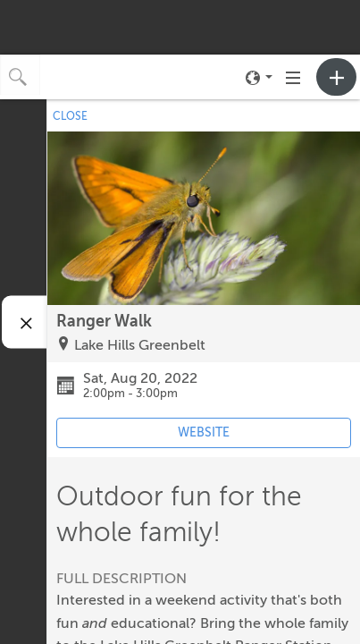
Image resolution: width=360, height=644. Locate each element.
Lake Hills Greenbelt (140, 345)
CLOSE (70, 116)
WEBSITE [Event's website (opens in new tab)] (204, 432)
